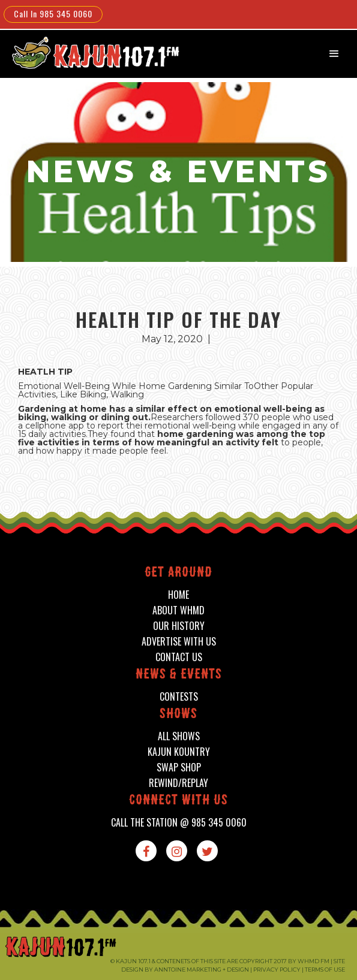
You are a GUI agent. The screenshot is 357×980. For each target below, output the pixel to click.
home (178, 595)
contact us (179, 657)
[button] (334, 54)
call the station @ (179, 823)
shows (178, 715)
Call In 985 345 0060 (53, 13)
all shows (179, 736)
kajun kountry (179, 752)
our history (179, 626)
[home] (88, 52)
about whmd (178, 610)
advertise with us (179, 642)
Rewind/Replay (178, 783)
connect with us (178, 801)
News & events (179, 675)
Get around (178, 573)
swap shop (179, 768)
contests (179, 697)
